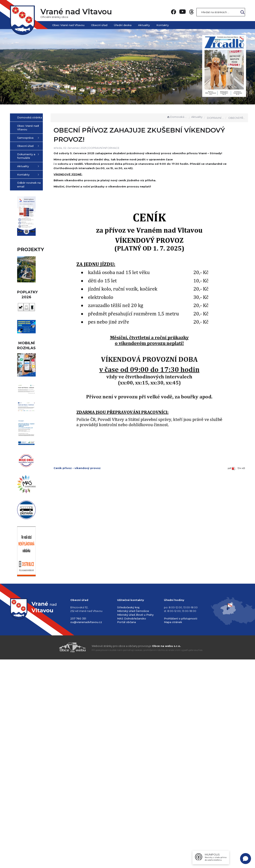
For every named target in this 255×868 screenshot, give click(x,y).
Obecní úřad (99, 25)
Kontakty (163, 25)
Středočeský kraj (128, 813)
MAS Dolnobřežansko (132, 824)
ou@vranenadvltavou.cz (86, 828)
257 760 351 (78, 824)
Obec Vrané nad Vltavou (68, 25)
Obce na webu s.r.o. (166, 852)
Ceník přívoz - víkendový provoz (97, 440)
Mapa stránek (173, 828)
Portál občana (127, 828)
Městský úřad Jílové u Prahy (135, 821)
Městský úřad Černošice (133, 817)
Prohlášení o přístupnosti (181, 824)
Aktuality (144, 25)
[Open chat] (246, 859)
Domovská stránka (177, 117)
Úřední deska (123, 25)
